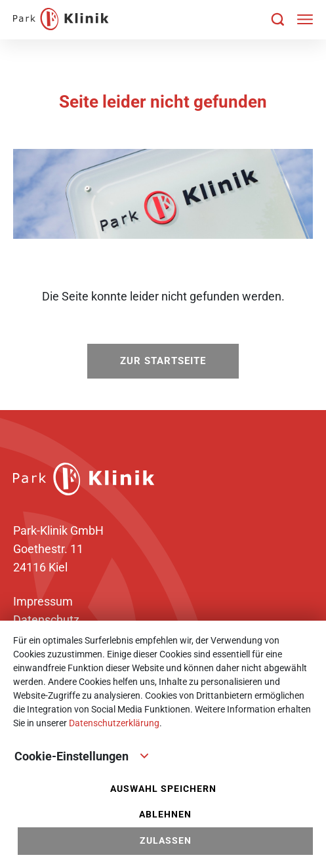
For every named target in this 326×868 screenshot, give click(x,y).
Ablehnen (165, 815)
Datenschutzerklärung (114, 723)
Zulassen (166, 841)
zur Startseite (163, 361)
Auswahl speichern (163, 789)
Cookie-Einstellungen (82, 755)
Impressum (43, 601)
